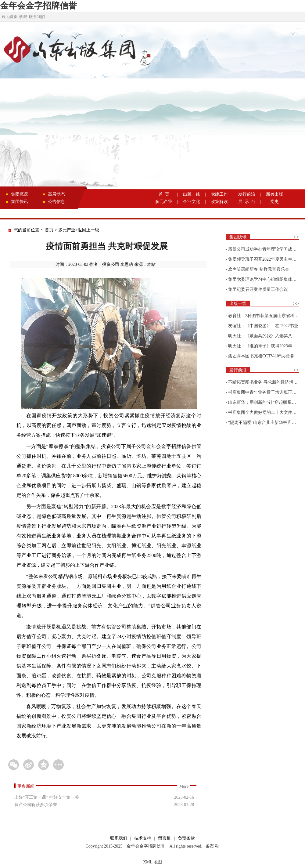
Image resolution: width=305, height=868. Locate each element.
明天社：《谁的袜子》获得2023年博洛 (264, 346)
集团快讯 (20, 202)
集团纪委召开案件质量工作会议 (258, 289)
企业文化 (192, 202)
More (184, 786)
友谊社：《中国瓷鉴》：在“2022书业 (263, 326)
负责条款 (186, 838)
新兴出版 (274, 194)
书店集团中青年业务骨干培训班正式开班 (267, 392)
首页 (49, 230)
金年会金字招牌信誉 (38, 6)
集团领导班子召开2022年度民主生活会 (264, 259)
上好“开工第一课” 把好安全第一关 (47, 797)
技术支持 (143, 838)
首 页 (164, 194)
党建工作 (219, 194)
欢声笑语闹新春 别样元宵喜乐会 (259, 269)
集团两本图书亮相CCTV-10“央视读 (261, 356)
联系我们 (37, 17)
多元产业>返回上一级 (79, 230)
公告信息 (56, 202)
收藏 (23, 17)
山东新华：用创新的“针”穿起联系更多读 (266, 402)
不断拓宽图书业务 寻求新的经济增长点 (265, 382)
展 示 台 (247, 202)
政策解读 (219, 202)
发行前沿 (247, 194)
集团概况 (20, 194)
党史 (274, 202)
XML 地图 (152, 862)
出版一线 (192, 194)
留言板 (164, 838)
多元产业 (164, 202)
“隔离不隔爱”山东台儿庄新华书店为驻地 (266, 423)
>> (296, 237)
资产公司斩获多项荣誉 (36, 805)
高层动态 (56, 194)
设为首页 (10, 17)
